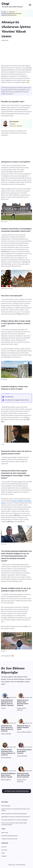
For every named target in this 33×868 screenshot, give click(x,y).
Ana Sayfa (4, 12)
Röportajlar (12, 12)
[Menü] (30, 5)
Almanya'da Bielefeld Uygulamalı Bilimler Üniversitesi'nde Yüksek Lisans (12, 14)
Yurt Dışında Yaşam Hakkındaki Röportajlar (16, 791)
